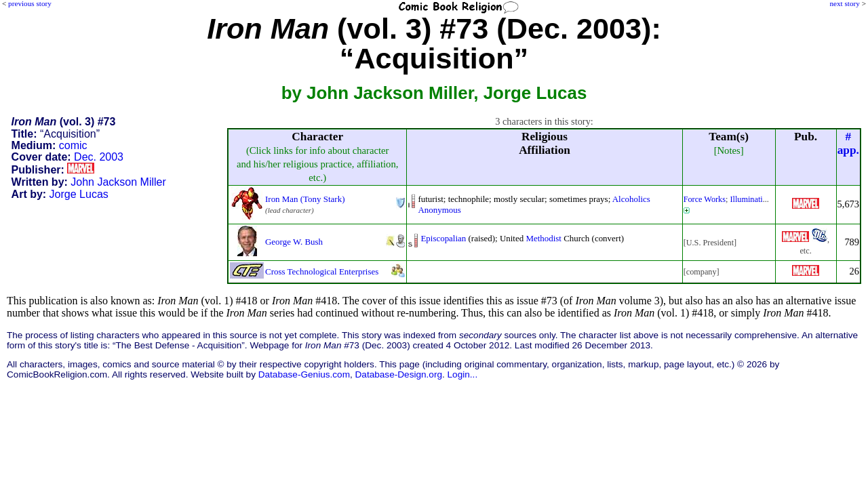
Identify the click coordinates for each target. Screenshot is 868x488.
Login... (463, 374)
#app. (848, 143)
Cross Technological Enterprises (322, 271)
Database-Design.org (399, 374)
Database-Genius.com (304, 374)
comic (73, 145)
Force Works (705, 199)
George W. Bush (294, 242)
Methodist (544, 238)
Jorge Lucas (79, 194)
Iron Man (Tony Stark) (305, 199)
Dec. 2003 (99, 157)
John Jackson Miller (118, 182)
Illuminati (746, 199)
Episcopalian (443, 238)
